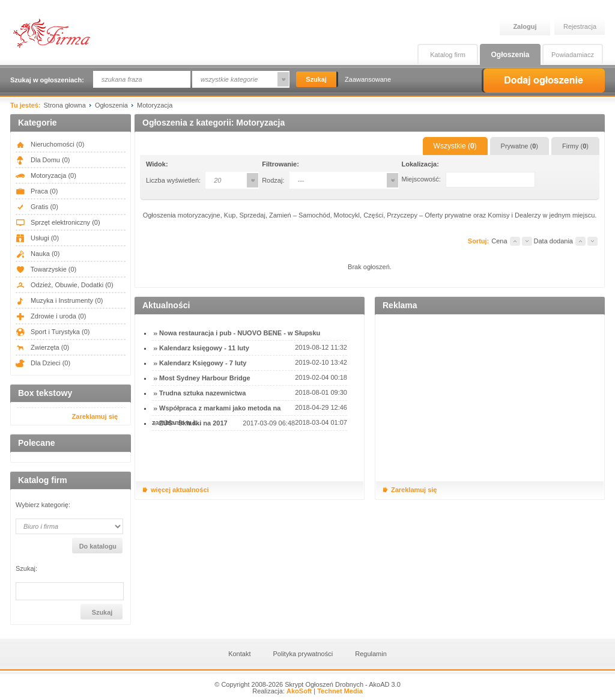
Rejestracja (580, 26)
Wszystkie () (455, 146)
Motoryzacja (46, 175)
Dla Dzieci (43, 363)
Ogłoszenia (510, 55)
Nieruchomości (50, 144)
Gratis (37, 207)
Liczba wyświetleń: (173, 180)
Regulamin (371, 654)
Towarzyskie (46, 269)
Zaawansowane (368, 79)
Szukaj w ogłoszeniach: (47, 80)
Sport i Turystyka (53, 332)
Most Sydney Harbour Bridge (205, 378)
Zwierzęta (42, 347)
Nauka (38, 254)
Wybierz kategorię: (43, 505)
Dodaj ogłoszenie (543, 81)
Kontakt (239, 654)
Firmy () (575, 146)
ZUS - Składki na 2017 (193, 423)
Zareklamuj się (95, 416)
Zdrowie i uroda (51, 316)
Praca (37, 191)
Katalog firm (448, 55)
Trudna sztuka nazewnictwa (202, 393)
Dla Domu (43, 160)
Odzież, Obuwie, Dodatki (65, 285)
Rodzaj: (273, 180)
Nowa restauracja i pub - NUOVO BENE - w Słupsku (240, 333)
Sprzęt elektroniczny (58, 222)
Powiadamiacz (573, 55)
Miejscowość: (421, 179)
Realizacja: (282, 691)
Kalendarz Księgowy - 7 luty (203, 363)
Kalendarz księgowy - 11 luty (204, 348)
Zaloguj (525, 26)
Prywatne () (520, 146)
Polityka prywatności (303, 654)
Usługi (37, 238)
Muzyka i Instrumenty (59, 300)
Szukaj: (26, 569)
